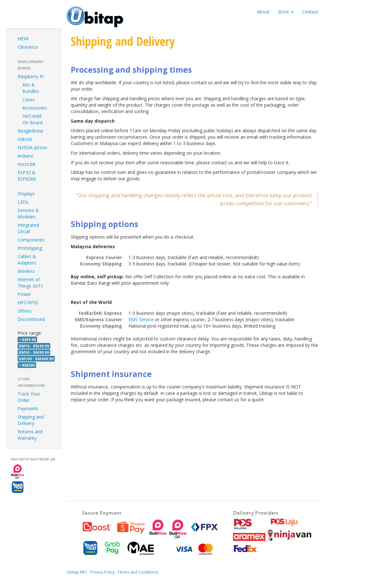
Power (24, 294)
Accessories (35, 108)
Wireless (26, 271)
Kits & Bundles (31, 88)
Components (31, 240)
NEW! (23, 39)
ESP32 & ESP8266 (27, 176)
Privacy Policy (102, 572)
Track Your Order (29, 397)
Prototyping (30, 248)
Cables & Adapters (27, 260)
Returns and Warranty (30, 435)
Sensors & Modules (28, 213)
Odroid (25, 139)
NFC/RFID (28, 302)
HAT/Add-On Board (32, 119)
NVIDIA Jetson (32, 147)
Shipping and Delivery (31, 420)
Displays (26, 194)
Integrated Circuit (28, 228)
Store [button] (286, 12)
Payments (28, 408)
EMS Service (141, 319)
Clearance (28, 47)
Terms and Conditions (138, 572)
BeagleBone (30, 131)
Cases (29, 99)
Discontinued (31, 319)
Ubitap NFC (77, 572)
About (263, 12)
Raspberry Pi (31, 76)
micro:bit (27, 164)
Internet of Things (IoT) (30, 283)
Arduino (26, 156)
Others (25, 311)
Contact (310, 12)
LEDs (23, 202)
